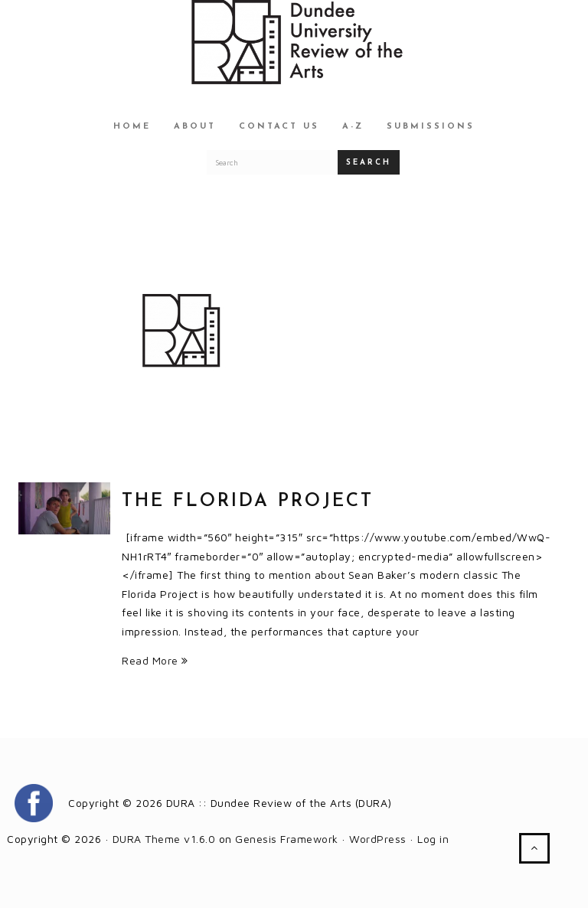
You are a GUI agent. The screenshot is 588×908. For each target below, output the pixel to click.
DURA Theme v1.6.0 (164, 839)
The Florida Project (248, 501)
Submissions (431, 127)
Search (369, 163)
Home (132, 127)
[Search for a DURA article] (273, 162)
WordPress (378, 839)
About (195, 127)
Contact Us (279, 127)
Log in (433, 839)
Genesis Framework (287, 839)
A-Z (353, 127)
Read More (155, 660)
